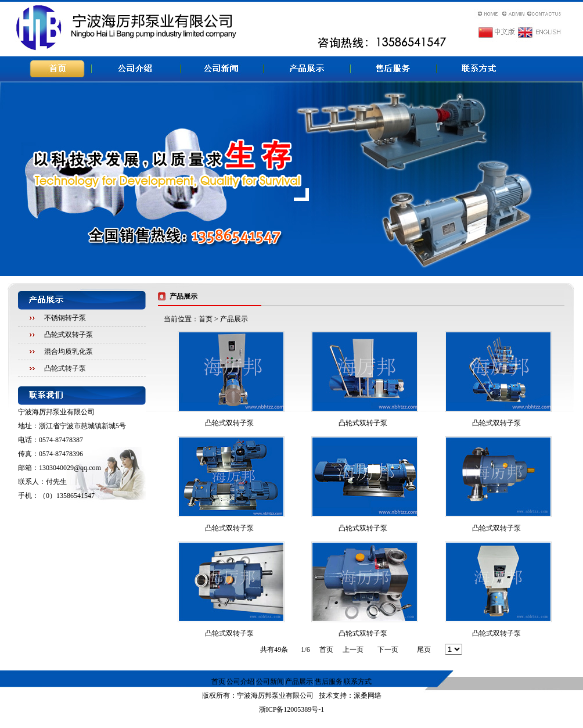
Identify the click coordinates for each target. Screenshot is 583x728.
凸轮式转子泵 (65, 368)
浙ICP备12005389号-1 (292, 709)
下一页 (388, 650)
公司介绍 (240, 682)
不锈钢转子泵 (65, 318)
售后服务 (329, 682)
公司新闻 (270, 682)
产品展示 (299, 682)
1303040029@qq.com (70, 468)
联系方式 (358, 682)
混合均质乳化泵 (69, 352)
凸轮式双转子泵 (69, 335)
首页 (206, 319)
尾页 (424, 650)
